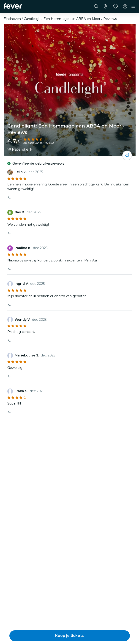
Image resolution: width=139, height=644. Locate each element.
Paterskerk (22, 149)
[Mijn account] (125, 6)
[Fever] (13, 6)
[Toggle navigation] (133, 6)
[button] (70, 636)
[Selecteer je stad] (105, 6)
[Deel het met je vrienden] (127, 155)
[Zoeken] (96, 6)
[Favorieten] (116, 6)
